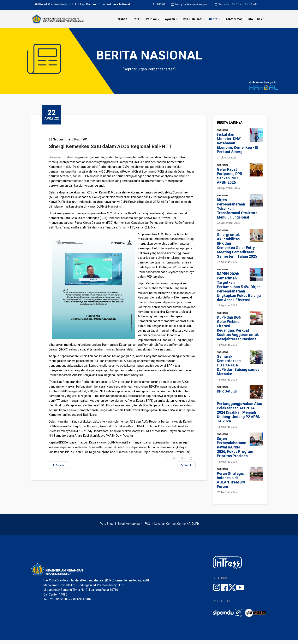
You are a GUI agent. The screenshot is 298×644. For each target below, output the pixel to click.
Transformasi (234, 19)
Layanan (169, 19)
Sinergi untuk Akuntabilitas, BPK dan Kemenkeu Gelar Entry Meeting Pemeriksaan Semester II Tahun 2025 (237, 245)
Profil (135, 19)
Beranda (121, 19)
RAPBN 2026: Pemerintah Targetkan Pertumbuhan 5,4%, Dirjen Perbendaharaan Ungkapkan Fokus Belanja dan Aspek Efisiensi (239, 287)
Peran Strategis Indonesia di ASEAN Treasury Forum (231, 480)
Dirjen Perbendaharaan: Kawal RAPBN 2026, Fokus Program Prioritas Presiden (235, 447)
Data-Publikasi (192, 19)
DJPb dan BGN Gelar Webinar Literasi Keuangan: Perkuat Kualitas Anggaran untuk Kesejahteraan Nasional (238, 328)
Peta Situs (107, 527)
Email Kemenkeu (129, 527)
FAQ (147, 527)
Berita (213, 19)
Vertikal (151, 19)
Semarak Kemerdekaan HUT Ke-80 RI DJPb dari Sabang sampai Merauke (239, 365)
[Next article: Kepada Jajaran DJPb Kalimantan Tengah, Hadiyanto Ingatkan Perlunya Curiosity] (183, 479)
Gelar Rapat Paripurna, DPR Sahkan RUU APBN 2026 (230, 176)
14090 (161, 4)
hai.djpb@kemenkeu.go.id (193, 4)
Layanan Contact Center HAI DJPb (177, 527)
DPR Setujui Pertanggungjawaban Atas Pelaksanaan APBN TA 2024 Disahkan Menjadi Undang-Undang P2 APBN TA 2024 (239, 406)
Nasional (62, 139)
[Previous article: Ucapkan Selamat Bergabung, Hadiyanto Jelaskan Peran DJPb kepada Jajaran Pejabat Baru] (63, 479)
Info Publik (255, 19)
